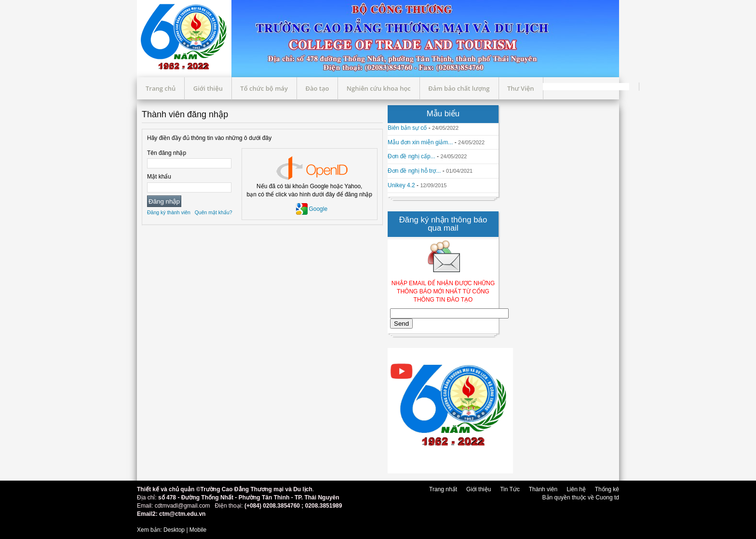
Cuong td (607, 498)
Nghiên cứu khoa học (379, 88)
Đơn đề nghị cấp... (412, 156)
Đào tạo (317, 88)
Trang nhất (443, 489)
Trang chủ (161, 88)
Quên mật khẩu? (214, 212)
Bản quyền (557, 498)
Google (312, 209)
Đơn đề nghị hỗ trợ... (414, 171)
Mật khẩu (159, 177)
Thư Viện (521, 88)
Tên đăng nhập (167, 153)
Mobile (198, 530)
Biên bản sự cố (407, 128)
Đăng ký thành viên (169, 212)
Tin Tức (510, 489)
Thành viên (543, 489)
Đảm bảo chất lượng (459, 88)
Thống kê (607, 489)
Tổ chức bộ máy (264, 88)
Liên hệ (576, 489)
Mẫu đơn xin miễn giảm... (420, 142)
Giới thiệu (208, 88)
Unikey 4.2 (401, 185)
